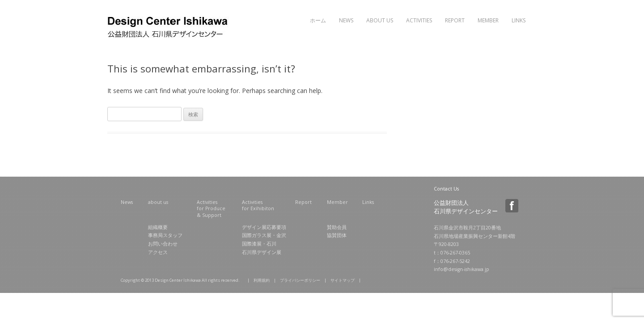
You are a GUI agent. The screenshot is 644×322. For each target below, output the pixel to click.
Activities (419, 20)
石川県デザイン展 (262, 252)
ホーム (318, 20)
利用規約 (262, 280)
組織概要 (158, 227)
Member (488, 20)
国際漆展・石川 (259, 244)
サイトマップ (343, 280)
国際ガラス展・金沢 (264, 235)
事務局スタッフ (165, 235)
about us (158, 202)
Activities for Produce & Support (211, 209)
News (346, 20)
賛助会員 (337, 227)
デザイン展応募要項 (264, 227)
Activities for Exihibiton (258, 205)
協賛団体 (337, 235)
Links (519, 20)
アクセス (158, 252)
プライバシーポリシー (300, 280)
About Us (380, 20)
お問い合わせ (163, 244)
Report (455, 20)
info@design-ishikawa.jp (462, 269)
